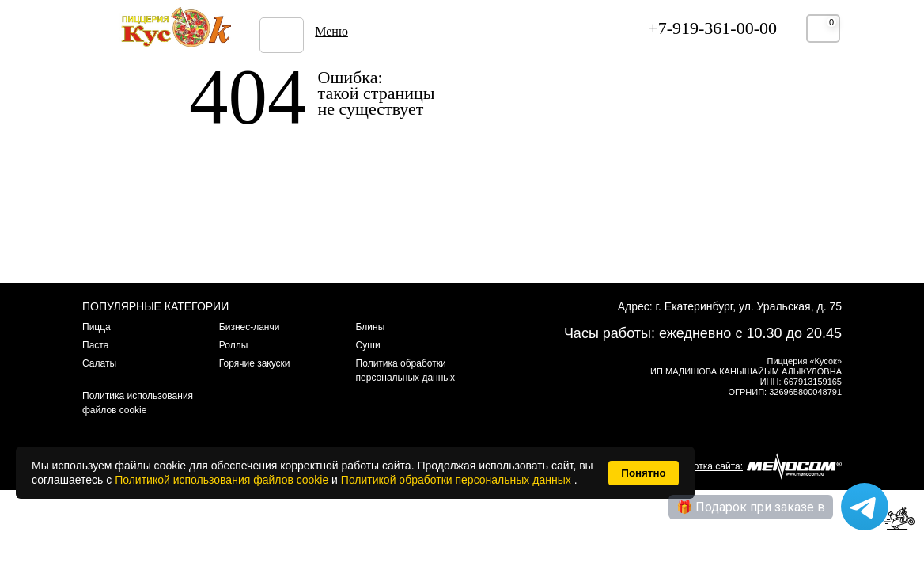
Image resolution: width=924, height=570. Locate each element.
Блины (371, 327)
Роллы (234, 345)
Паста (95, 345)
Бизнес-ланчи (250, 327)
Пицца (97, 327)
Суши (368, 345)
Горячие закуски (255, 363)
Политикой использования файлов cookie (223, 480)
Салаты (99, 363)
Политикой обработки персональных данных (458, 480)
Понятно (643, 473)
